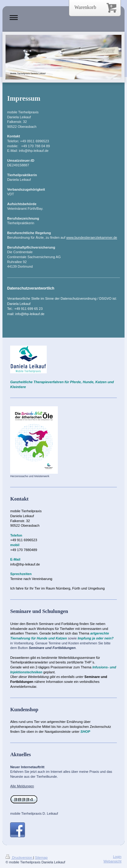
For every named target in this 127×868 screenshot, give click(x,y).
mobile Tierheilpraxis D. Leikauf (34, 813)
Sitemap (41, 858)
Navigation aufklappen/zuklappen (63, 17)
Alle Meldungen (22, 786)
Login (117, 857)
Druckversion (19, 858)
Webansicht (113, 861)
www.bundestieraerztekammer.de (91, 237)
